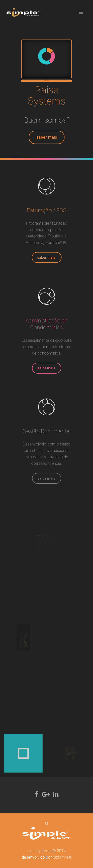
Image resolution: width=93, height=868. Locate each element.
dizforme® (62, 857)
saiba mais (46, 368)
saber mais (47, 137)
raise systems (39, 851)
